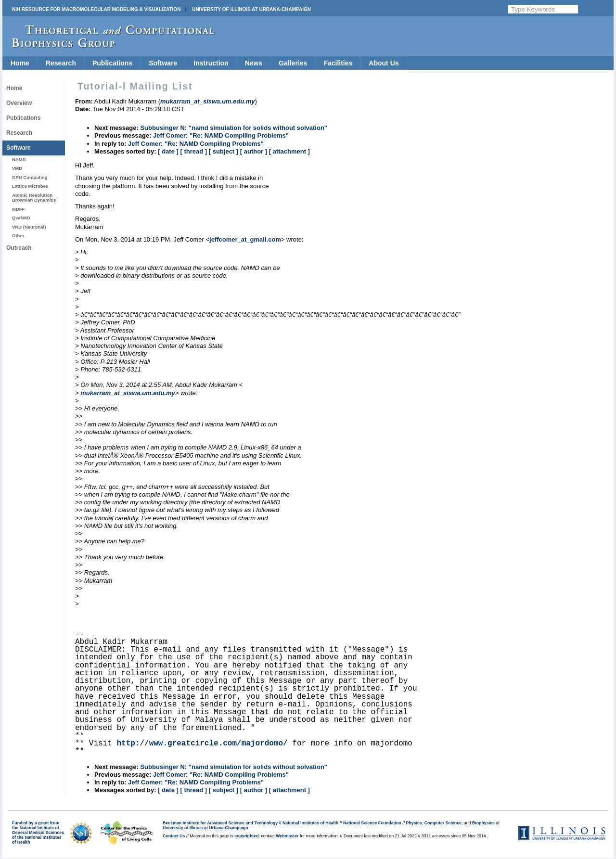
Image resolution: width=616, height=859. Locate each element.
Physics (414, 823)
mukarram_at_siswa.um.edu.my (128, 393)
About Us (384, 63)
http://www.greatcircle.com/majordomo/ (202, 744)
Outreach (19, 248)
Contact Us (174, 836)
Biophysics (483, 823)
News (254, 63)
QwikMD (21, 218)
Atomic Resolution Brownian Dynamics (34, 198)
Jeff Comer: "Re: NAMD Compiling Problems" (221, 135)
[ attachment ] (289, 151)
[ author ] (254, 151)
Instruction (211, 63)
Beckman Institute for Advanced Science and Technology (220, 823)
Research (61, 63)
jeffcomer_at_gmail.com (245, 239)
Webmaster (287, 836)
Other (18, 236)
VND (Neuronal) (29, 227)
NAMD (19, 160)
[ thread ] (193, 151)
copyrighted (246, 836)
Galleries (293, 63)
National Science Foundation (372, 823)
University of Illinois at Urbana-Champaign (251, 9)
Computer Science (443, 823)
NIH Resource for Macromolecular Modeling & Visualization (96, 9)
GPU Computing (30, 177)
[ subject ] (224, 151)
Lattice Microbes (30, 186)
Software (163, 63)
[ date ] (168, 151)
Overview (19, 103)
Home (20, 63)
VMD (17, 168)
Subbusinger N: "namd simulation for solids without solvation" (234, 128)
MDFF (18, 209)
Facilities (338, 63)
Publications (112, 63)
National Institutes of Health (310, 823)
